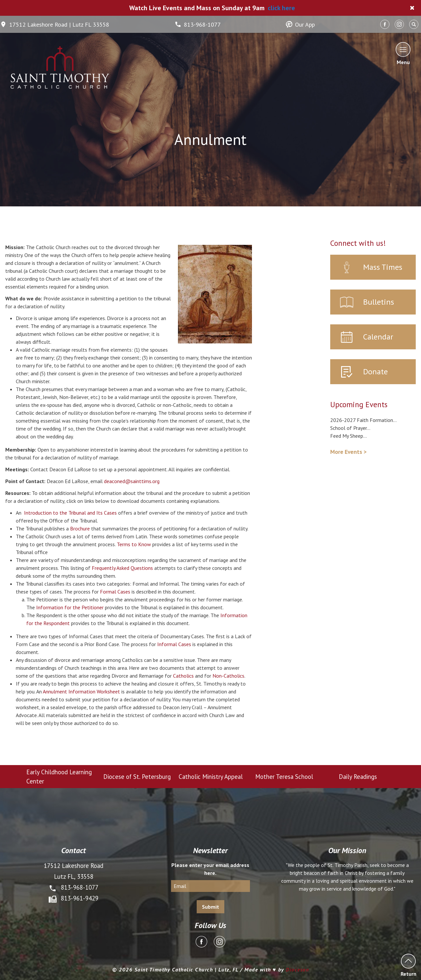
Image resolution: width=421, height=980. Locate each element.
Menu (403, 53)
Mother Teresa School (284, 777)
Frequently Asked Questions (122, 568)
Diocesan (297, 969)
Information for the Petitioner (70, 607)
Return (408, 965)
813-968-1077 (198, 24)
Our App (300, 24)
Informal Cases (174, 644)
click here (281, 8)
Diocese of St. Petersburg (137, 777)
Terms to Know (134, 544)
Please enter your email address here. (210, 869)
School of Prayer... (350, 428)
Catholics (183, 676)
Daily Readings (358, 777)
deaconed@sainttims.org (132, 481)
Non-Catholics (228, 676)
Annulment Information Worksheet (81, 691)
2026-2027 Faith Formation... (363, 420)
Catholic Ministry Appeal (211, 777)
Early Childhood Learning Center (59, 777)
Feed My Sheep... (348, 436)
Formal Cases (115, 592)
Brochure (80, 528)
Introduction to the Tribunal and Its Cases (70, 513)
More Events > (348, 452)
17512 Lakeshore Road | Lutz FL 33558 (55, 24)
